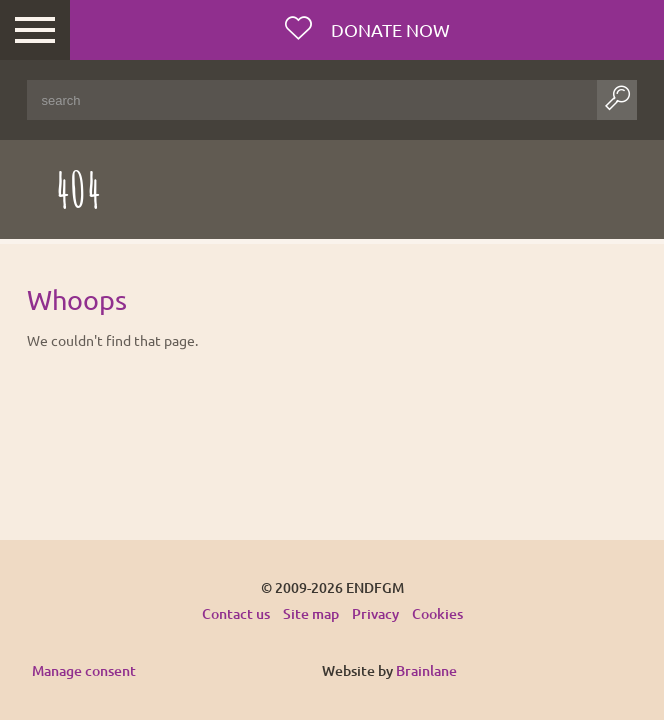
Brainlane (426, 670)
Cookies (437, 613)
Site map (311, 613)
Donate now (388, 29)
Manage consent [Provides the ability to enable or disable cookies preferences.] (84, 671)
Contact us (236, 613)
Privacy (375, 613)
